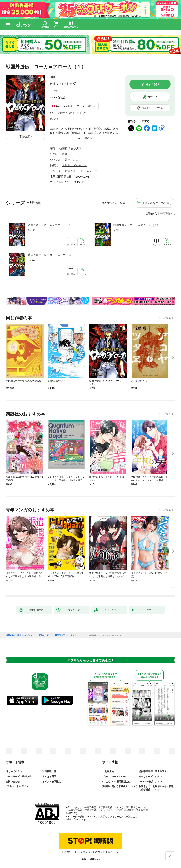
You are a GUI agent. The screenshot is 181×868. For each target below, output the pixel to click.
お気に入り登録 (116, 203)
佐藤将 (54, 84)
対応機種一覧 (49, 771)
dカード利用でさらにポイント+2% (68, 113)
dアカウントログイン (17, 786)
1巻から (152, 214)
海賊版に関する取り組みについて (120, 786)
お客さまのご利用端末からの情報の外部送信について (156, 788)
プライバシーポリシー (114, 777)
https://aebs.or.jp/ (77, 819)
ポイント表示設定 (52, 782)
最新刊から (167, 214)
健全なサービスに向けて (152, 777)
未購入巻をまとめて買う (157, 203)
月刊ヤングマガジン (74, 165)
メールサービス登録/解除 (19, 777)
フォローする (75, 84)
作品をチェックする (152, 108)
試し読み (28, 137)
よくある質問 (49, 777)
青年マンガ (72, 160)
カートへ (153, 97)
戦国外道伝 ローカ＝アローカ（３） (51, 255)
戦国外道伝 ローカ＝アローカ (84, 171)
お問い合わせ (13, 782)
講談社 (66, 154)
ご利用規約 (108, 771)
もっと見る (165, 318)
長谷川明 (67, 84)
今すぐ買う (153, 84)
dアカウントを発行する (76, 852)
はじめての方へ (14, 771)
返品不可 (55, 119)
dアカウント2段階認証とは (116, 782)
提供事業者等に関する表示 (153, 771)
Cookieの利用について (151, 782)
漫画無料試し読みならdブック (19, 635)
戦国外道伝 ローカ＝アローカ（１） (51, 225)
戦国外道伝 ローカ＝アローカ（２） (136, 225)
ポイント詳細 (85, 106)
